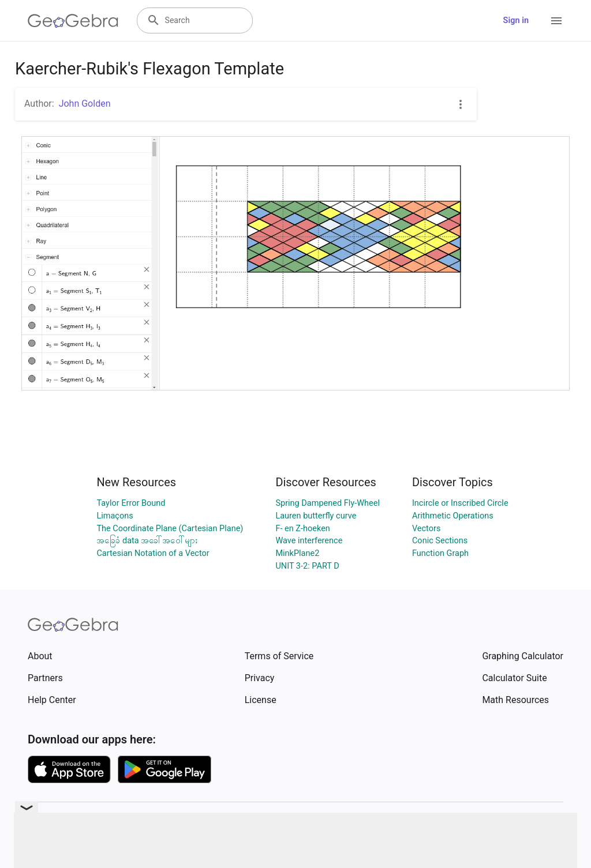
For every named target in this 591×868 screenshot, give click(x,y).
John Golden (85, 104)
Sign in (516, 20)
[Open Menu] (556, 21)
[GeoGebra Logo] (73, 21)
